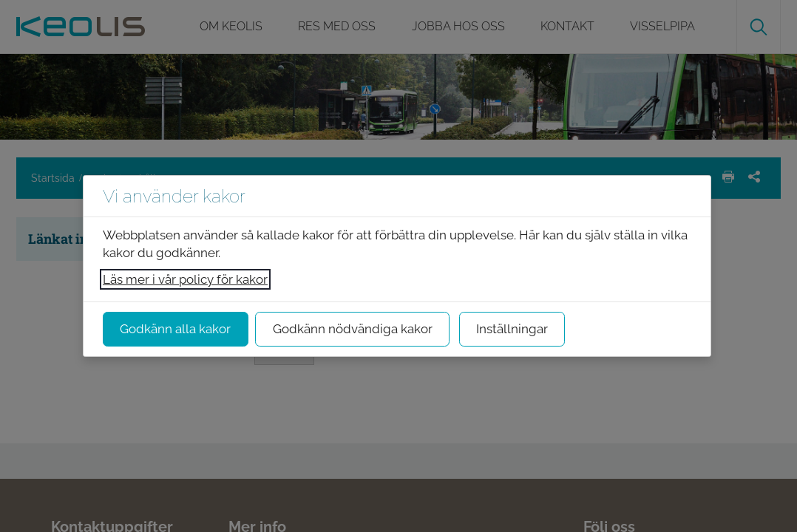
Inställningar (512, 329)
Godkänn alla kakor (175, 329)
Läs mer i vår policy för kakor (185, 279)
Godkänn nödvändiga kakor (353, 329)
